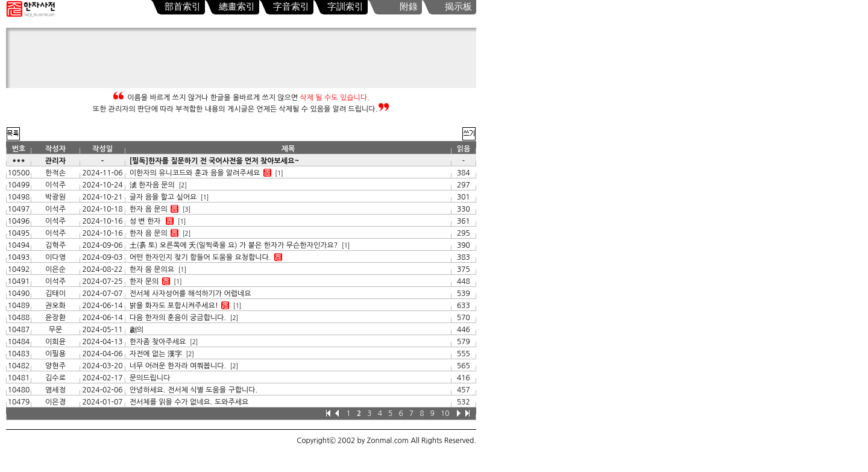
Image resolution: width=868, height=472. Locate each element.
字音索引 (291, 7)
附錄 (409, 7)
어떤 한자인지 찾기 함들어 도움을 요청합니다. (200, 257)
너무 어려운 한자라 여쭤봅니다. (178, 366)
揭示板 (458, 7)
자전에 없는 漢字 (156, 354)
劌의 (138, 330)
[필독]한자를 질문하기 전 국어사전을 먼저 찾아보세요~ (215, 161)
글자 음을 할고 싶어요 (163, 197)
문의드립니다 (150, 378)
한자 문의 (144, 282)
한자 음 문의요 (152, 269)
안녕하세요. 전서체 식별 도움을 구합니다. (193, 390)
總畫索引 (237, 7)
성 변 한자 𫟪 (146, 221)
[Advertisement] (244, 61)
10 (445, 414)
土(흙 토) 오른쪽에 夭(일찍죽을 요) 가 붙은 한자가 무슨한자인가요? (234, 245)
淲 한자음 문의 (152, 185)
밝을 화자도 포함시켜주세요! (174, 306)
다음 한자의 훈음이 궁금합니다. (178, 318)
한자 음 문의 (149, 209)
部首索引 (183, 7)
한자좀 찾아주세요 (158, 342)
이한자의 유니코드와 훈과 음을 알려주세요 (195, 173)
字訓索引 (345, 7)
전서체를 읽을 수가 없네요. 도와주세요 (189, 402)
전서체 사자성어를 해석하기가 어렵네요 (190, 294)
